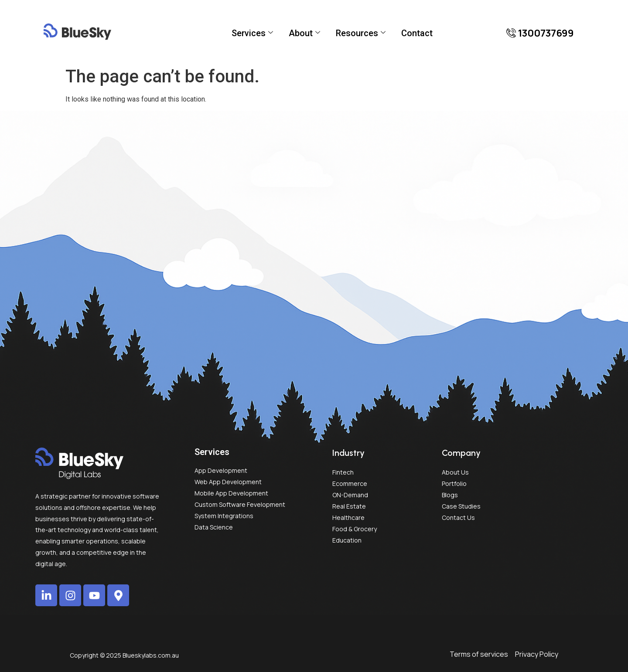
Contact (417, 33)
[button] (540, 33)
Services (252, 33)
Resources (361, 33)
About (304, 33)
